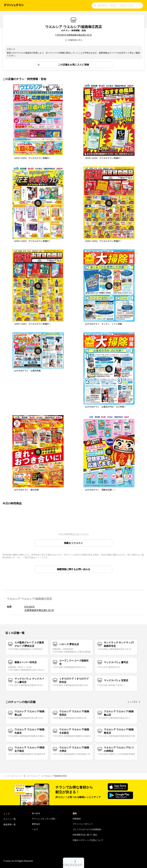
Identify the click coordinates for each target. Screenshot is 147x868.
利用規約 (77, 819)
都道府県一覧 (10, 825)
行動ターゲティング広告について (88, 840)
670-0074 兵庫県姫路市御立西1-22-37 (39, 608)
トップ (6, 776)
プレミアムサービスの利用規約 (87, 829)
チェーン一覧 (20, 776)
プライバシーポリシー (83, 824)
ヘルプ (35, 829)
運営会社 (36, 824)
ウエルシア (35, 776)
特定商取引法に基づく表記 (85, 835)
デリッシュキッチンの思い (44, 819)
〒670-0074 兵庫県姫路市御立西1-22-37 (73, 35)
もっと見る (133, 702)
